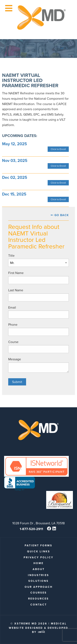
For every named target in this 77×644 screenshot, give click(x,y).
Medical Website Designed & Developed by (38, 628)
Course (13, 342)
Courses (39, 593)
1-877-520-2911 (31, 529)
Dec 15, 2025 (14, 194)
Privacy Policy (38, 557)
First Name (16, 273)
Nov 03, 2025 (15, 160)
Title (11, 256)
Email (12, 307)
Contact (39, 605)
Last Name (16, 290)
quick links (39, 551)
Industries (38, 575)
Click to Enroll (58, 149)
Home (38, 563)
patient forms (38, 545)
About (39, 569)
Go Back (62, 215)
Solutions (38, 581)
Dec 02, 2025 (15, 177)
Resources (38, 599)
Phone (13, 325)
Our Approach (39, 587)
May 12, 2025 (14, 144)
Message (15, 359)
